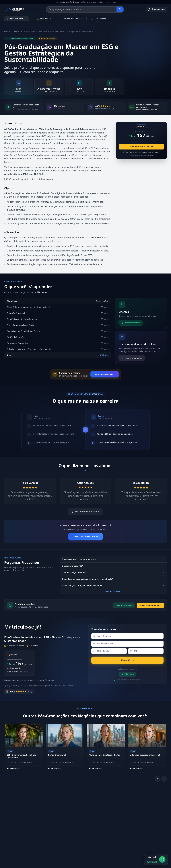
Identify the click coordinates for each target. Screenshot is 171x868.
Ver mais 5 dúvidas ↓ (113, 591)
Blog (142, 827)
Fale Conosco (99, 19)
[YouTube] (121, 814)
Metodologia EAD (47, 811)
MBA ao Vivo (44, 19)
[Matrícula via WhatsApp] (156, 859)
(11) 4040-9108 (79, 806)
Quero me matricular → (105, 374)
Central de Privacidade (157, 842)
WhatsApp (128, 674)
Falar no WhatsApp (124, 605)
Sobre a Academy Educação (51, 802)
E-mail (143, 819)
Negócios (18, 31)
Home (7, 31)
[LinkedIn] (114, 814)
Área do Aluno (156, 9)
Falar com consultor (132, 358)
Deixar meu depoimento (86, 512)
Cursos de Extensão (71, 19)
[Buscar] (120, 9)
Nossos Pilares (45, 806)
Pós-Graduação (16, 19)
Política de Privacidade (112, 842)
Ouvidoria (144, 823)
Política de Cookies (135, 842)
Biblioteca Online (114, 806)
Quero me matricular (141, 146)
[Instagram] (108, 814)
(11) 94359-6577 (80, 802)
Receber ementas (131, 323)
